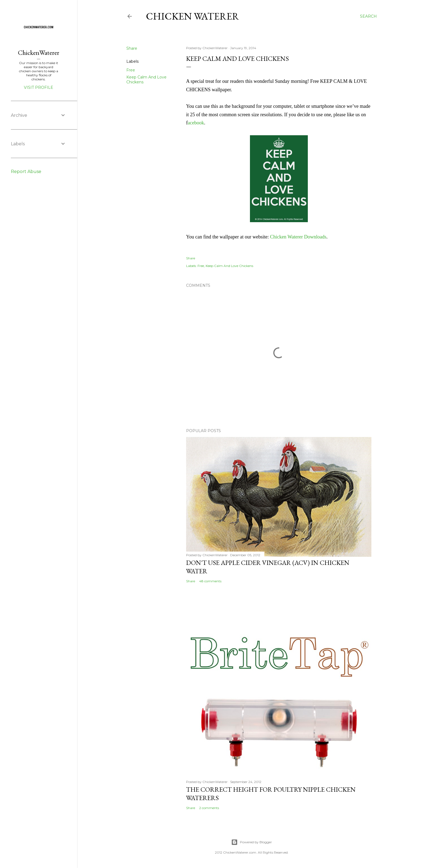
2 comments (209, 808)
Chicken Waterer (192, 16)
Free (131, 70)
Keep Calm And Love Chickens (229, 266)
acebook (196, 123)
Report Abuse (26, 172)
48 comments (210, 581)
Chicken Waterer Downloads (298, 237)
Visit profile (39, 87)
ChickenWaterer (39, 53)
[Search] (368, 16)
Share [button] (132, 48)
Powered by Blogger (252, 842)
